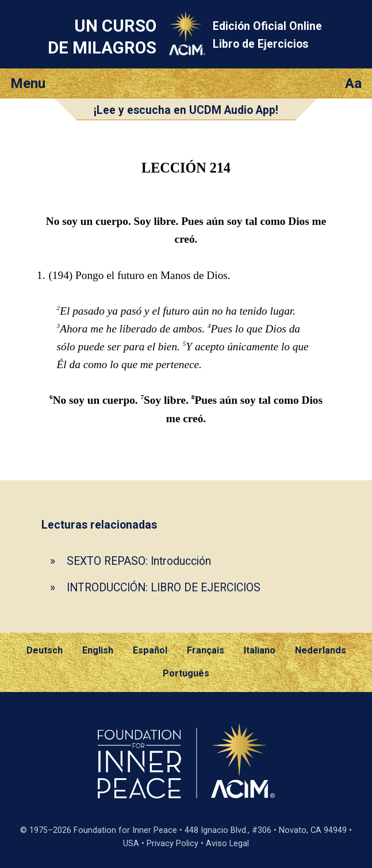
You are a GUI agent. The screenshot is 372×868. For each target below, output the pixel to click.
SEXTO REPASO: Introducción (139, 561)
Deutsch (45, 650)
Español (150, 650)
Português (186, 673)
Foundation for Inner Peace (125, 830)
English (98, 650)
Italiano (260, 650)
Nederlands (321, 650)
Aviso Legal (227, 844)
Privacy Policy (172, 844)
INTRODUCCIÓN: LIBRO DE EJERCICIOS (164, 588)
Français (206, 650)
